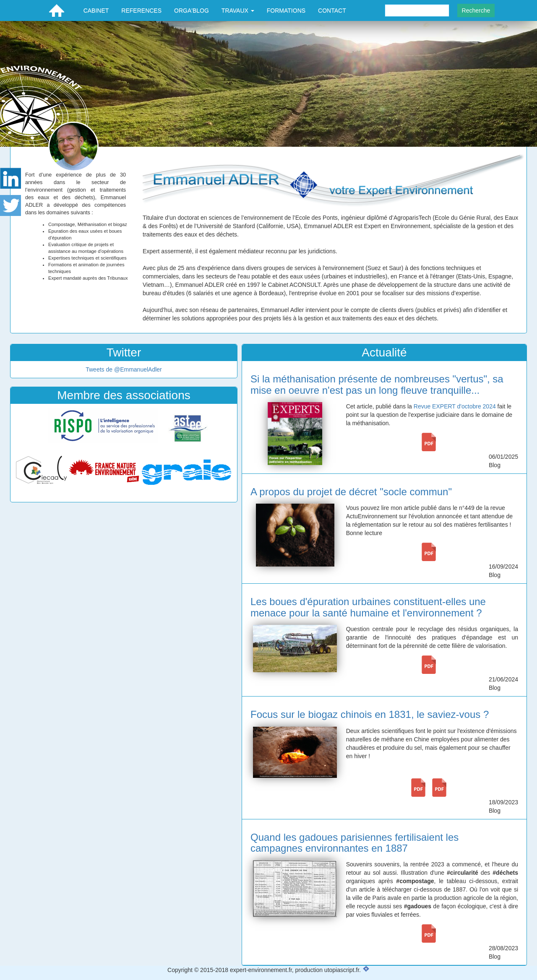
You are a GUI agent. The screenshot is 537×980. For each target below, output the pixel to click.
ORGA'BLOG (192, 10)
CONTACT (332, 10)
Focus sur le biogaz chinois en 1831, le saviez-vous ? (370, 714)
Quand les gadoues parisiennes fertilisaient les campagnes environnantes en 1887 (355, 843)
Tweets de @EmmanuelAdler (124, 369)
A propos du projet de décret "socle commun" (351, 492)
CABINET (96, 10)
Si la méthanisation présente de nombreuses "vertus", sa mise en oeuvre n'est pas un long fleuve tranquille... (377, 384)
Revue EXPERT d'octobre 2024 (455, 406)
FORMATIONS (286, 10)
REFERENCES (141, 10)
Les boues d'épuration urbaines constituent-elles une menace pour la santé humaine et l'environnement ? (368, 607)
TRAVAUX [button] (238, 10)
